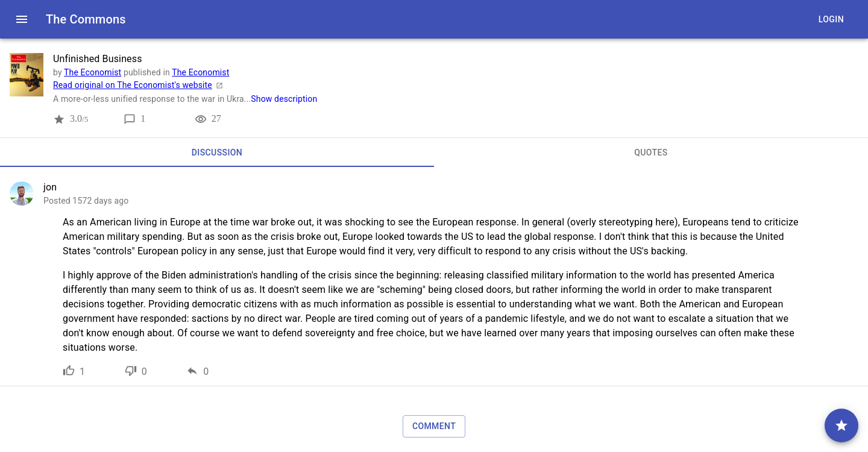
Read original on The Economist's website (140, 85)
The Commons (86, 19)
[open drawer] (22, 19)
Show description (284, 99)
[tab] (217, 152)
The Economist (93, 72)
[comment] (841, 425)
